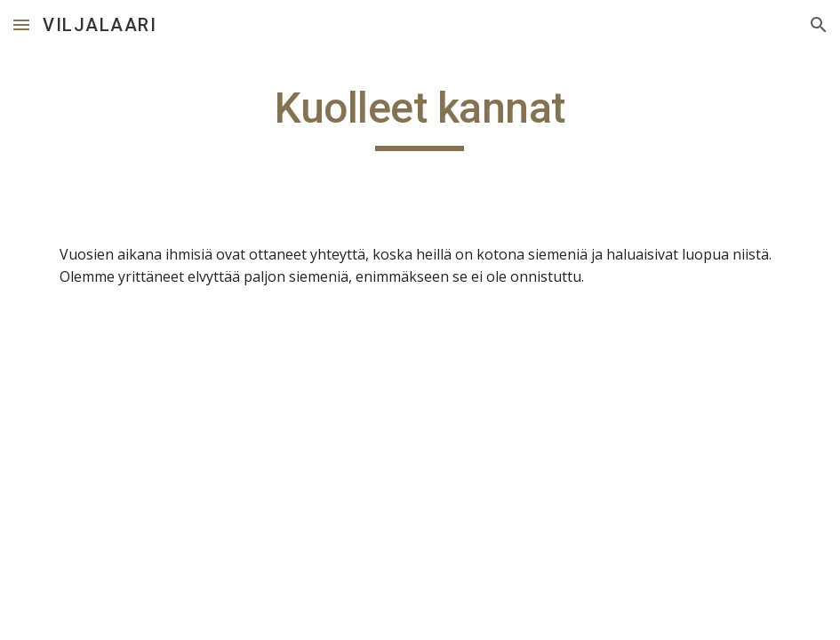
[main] (420, 116)
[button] (21, 24)
